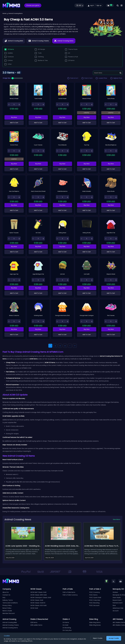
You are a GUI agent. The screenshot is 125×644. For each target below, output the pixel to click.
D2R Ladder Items (36, 625)
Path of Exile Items (69, 592)
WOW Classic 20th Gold (39, 595)
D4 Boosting (67, 628)
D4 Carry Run (67, 630)
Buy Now (14, 117)
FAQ (4, 598)
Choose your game (33, 5)
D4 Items (66, 622)
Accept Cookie (114, 638)
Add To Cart (14, 123)
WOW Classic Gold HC (38, 603)
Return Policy (7, 608)
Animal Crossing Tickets (11, 625)
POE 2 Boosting (94, 603)
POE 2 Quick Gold (95, 598)
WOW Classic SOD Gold (38, 605)
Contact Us (6, 595)
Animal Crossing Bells (10, 622)
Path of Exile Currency (70, 595)
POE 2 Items (93, 595)
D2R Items (34, 622)
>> (75, 346)
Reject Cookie (98, 638)
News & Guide (7, 611)
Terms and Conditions (10, 603)
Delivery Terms (8, 600)
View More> (117, 519)
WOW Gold (34, 608)
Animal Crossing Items (10, 628)
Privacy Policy (7, 605)
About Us (6, 592)
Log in (92, 5)
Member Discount (9, 613)
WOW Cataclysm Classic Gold (41, 598)
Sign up (99, 5)
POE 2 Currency (95, 592)
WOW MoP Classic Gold (38, 592)
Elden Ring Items (95, 622)
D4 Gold (65, 625)
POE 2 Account (94, 605)
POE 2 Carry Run (95, 600)
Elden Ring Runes (95, 625)
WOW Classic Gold (37, 600)
